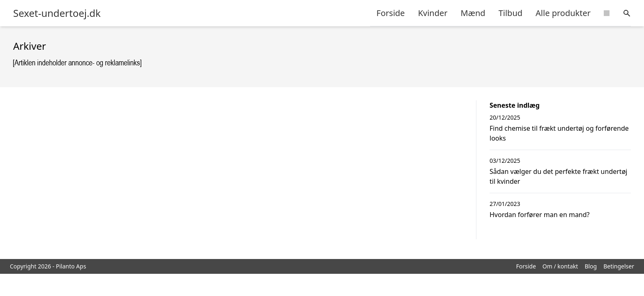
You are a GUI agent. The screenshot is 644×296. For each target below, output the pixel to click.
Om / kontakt (560, 266)
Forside (391, 13)
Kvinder (433, 13)
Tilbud (511, 13)
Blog (591, 266)
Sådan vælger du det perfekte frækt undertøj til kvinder (558, 176)
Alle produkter (563, 13)
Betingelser (619, 266)
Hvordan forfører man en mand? (540, 215)
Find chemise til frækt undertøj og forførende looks (559, 133)
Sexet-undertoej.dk (57, 13)
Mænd (473, 13)
